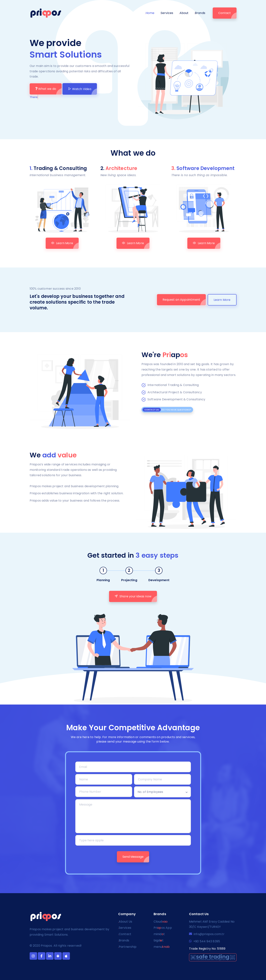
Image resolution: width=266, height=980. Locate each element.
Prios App (163, 928)
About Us (125, 922)
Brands (200, 13)
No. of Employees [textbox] (150, 792)
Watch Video (80, 89)
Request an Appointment (181, 300)
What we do (46, 89)
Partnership (127, 947)
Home (150, 13)
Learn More (62, 243)
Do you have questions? (167, 410)
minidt (159, 934)
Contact (225, 13)
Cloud (161, 922)
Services (167, 13)
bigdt (159, 940)
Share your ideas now (133, 596)
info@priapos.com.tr (207, 934)
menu (162, 947)
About (184, 13)
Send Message (133, 857)
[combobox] (162, 792)
